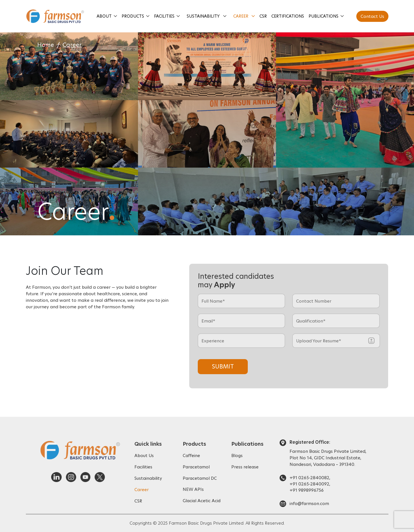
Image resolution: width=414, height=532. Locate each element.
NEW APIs (193, 490)
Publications (324, 16)
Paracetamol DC (200, 478)
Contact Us (372, 16)
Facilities (164, 16)
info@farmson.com (309, 503)
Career (241, 16)
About (104, 16)
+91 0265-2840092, (310, 484)
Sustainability (203, 16)
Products (133, 16)
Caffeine (192, 455)
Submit (223, 366)
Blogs (237, 455)
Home (46, 45)
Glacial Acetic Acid (202, 501)
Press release (245, 467)
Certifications (288, 16)
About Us (144, 455)
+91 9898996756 (307, 490)
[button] (115, 16)
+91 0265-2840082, (310, 478)
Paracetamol (197, 467)
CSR (263, 16)
